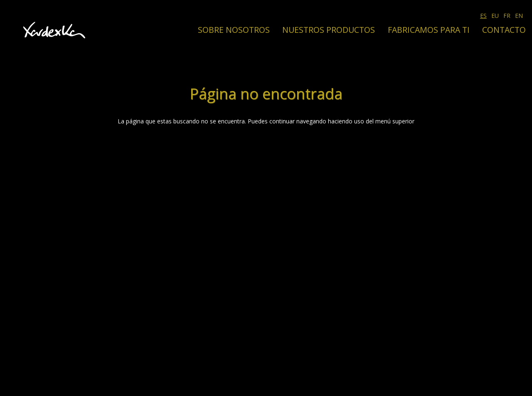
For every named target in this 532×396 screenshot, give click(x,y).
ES (483, 16)
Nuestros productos (329, 30)
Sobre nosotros (234, 30)
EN (519, 16)
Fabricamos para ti (429, 30)
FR (507, 16)
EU (495, 16)
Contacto (504, 30)
